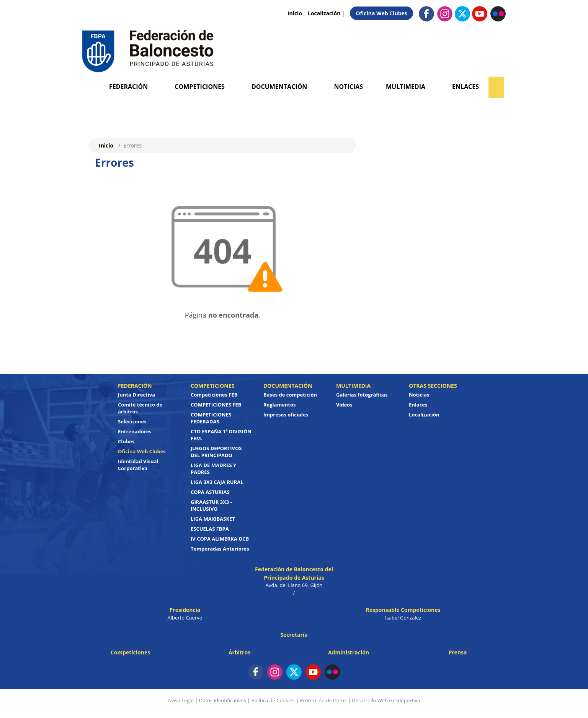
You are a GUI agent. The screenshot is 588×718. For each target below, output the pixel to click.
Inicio (295, 13)
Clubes (126, 441)
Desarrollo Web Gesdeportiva (386, 700)
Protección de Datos (323, 700)
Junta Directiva (136, 395)
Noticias (348, 87)
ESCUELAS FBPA (210, 529)
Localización (324, 13)
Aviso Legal (181, 700)
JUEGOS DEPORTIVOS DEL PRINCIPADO (216, 452)
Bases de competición (290, 395)
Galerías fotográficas (362, 395)
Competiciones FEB (214, 395)
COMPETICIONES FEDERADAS (211, 418)
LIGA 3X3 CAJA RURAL (217, 482)
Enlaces (465, 87)
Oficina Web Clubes (381, 13)
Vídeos (344, 405)
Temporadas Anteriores (220, 549)
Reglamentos (280, 405)
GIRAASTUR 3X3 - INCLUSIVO (211, 505)
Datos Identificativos (223, 700)
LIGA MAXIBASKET (213, 519)
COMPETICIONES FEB (216, 405)
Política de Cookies (273, 700)
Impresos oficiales (286, 415)
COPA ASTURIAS (210, 492)
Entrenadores (135, 431)
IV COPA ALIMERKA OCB (220, 539)
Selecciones (132, 421)
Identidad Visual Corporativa (138, 465)
